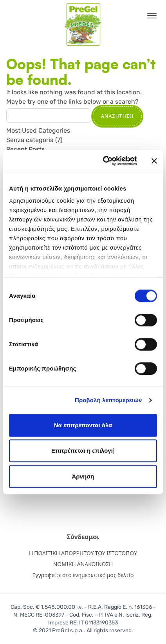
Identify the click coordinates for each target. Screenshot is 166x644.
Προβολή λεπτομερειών (108, 400)
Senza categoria (30, 140)
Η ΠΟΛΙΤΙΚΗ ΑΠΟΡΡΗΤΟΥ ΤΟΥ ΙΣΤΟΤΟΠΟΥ (83, 553)
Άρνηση (83, 476)
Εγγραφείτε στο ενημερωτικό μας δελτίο (83, 575)
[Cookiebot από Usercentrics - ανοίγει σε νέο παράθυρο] (104, 161)
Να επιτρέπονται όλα (83, 425)
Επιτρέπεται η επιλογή (83, 451)
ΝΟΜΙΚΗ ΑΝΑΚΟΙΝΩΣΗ (83, 564)
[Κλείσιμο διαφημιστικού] (154, 161)
